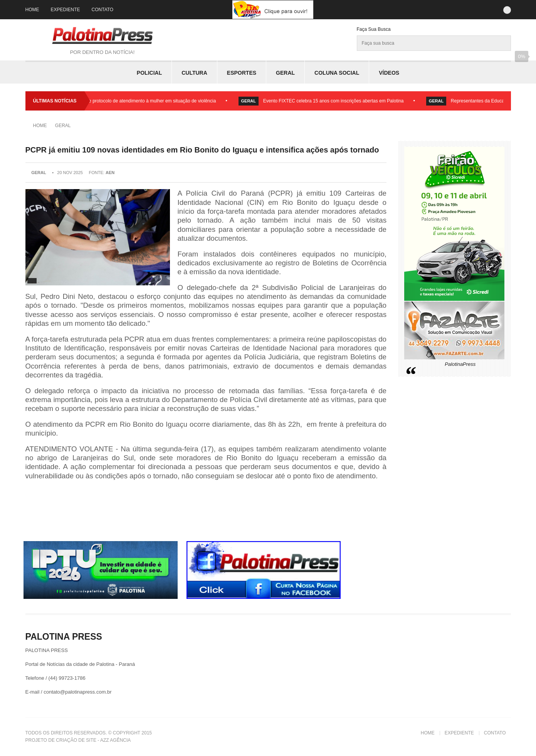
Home (32, 10)
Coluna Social (337, 73)
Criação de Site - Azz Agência (93, 740)
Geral (285, 73)
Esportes (242, 73)
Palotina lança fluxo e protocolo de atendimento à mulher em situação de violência (134, 101)
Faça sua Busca (374, 29)
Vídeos (389, 73)
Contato (103, 10)
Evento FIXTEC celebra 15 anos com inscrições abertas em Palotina (336, 101)
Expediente (66, 10)
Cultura (194, 73)
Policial (149, 73)
